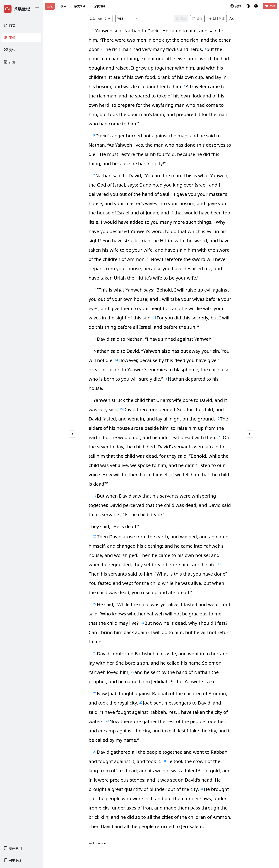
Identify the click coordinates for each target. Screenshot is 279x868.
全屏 (197, 19)
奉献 (270, 6)
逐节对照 (99, 6)
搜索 (63, 6)
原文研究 (80, 6)
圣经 (50, 6)
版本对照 (217, 19)
